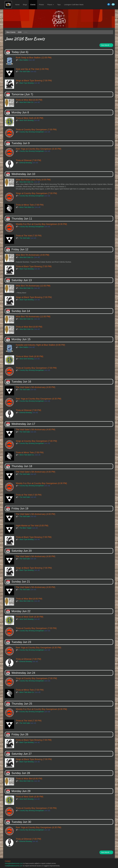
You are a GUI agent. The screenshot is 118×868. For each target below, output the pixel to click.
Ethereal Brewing (26, 163)
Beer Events (11, 32)
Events (33, 5)
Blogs (25, 5)
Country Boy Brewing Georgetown (32, 132)
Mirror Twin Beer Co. (27, 207)
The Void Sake (25, 71)
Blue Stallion (24, 60)
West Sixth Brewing (26, 120)
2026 (20, 32)
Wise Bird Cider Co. (27, 102)
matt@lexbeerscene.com (14, 866)
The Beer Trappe (26, 528)
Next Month (106, 45)
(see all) (32, 60)
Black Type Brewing (27, 83)
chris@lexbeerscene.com (14, 863)
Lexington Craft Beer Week (74, 5)
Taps (59, 5)
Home (17, 5)
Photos (41, 5)
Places (51, 5)
